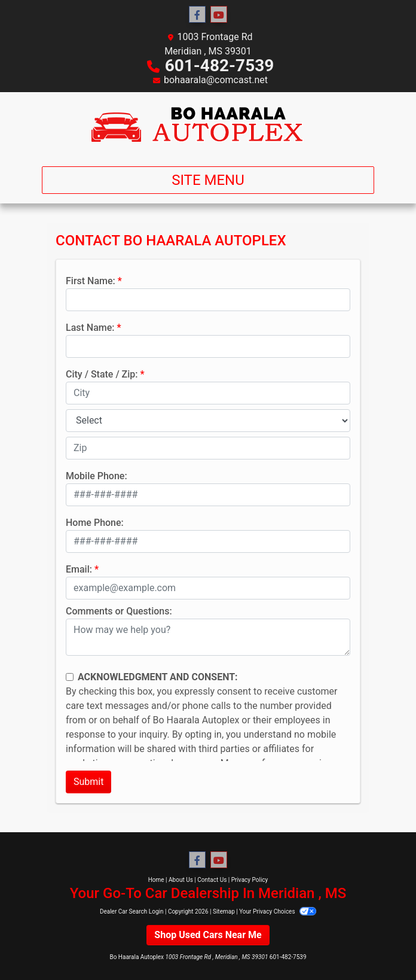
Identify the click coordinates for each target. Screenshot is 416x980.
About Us (181, 880)
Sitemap (224, 911)
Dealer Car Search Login (132, 911)
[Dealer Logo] (208, 124)
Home (156, 880)
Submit (88, 782)
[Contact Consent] (70, 677)
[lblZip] (208, 448)
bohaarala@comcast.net (216, 80)
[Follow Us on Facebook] (197, 15)
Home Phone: (95, 523)
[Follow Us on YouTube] (219, 15)
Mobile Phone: (97, 476)
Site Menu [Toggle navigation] (208, 180)
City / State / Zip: (102, 374)
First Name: (91, 281)
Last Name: (90, 328)
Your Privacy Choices (278, 911)
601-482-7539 (220, 66)
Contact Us (212, 880)
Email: (79, 569)
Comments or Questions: (119, 611)
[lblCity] (208, 393)
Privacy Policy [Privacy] (250, 880)
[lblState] (208, 421)
